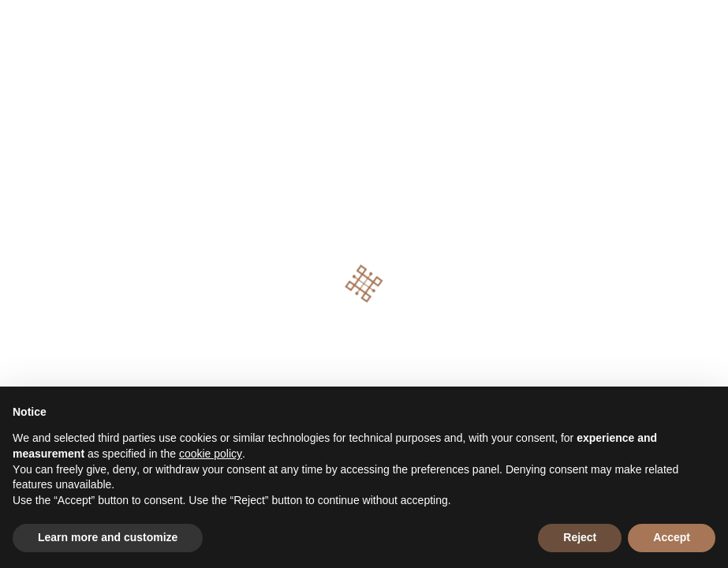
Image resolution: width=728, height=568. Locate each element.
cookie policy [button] (211, 454)
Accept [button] (672, 537)
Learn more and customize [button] (108, 537)
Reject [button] (580, 537)
